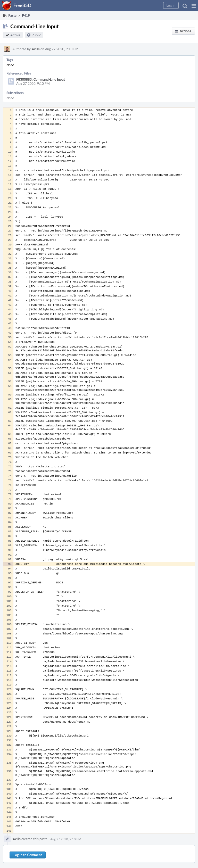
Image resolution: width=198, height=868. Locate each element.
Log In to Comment (28, 855)
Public (36, 35)
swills (36, 49)
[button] (194, 6)
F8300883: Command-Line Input (41, 79)
